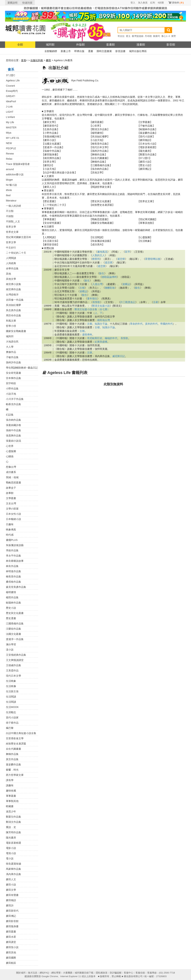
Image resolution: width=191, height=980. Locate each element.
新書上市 (66, 51)
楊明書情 (11, 592)
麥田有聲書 (12, 895)
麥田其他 (11, 952)
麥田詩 (10, 905)
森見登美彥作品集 (16, 587)
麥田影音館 (12, 921)
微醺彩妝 (110, 288)
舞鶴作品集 (12, 754)
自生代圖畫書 (14, 749)
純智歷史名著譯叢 (16, 744)
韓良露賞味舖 (14, 864)
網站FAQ (44, 973)
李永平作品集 (14, 556)
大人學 (10, 347)
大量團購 (68, 973)
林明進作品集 (14, 571)
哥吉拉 (121, 36)
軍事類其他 (12, 801)
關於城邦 (21, 973)
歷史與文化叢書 (15, 613)
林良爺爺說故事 (15, 561)
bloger (9, 180)
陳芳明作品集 (14, 832)
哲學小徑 (11, 326)
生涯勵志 (11, 712)
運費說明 (12, 3)
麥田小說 (11, 885)
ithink (9, 190)
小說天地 (11, 394)
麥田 (48, 60)
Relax (9, 159)
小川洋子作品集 (15, 399)
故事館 (10, 493)
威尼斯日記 (119, 356)
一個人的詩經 (14, 206)
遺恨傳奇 (87, 335)
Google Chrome (50, 976)
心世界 (10, 446)
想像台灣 (11, 467)
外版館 (80, 45)
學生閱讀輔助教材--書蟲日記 (22, 368)
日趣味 (10, 524)
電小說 (10, 858)
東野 (174, 36)
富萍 (127, 252)
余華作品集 (12, 268)
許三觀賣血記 (128, 302)
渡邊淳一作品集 (15, 639)
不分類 (10, 211)
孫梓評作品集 (14, 362)
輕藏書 (10, 806)
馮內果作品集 (14, 874)
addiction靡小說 (15, 174)
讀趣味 (10, 785)
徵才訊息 (33, 973)
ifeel (8, 195)
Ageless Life (13, 80)
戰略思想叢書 (14, 483)
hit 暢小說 (11, 185)
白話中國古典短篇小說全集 (21, 733)
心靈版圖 (11, 451)
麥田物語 (11, 900)
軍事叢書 (11, 796)
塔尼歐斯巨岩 (95, 338)
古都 (82, 288)
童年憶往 (92, 299)
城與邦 (10, 336)
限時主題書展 (104, 51)
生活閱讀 (11, 697)
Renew (10, 154)
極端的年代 (111, 338)
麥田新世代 (12, 911)
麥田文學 (11, 890)
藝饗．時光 (12, 770)
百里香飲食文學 (15, 738)
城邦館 (50, 45)
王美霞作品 (12, 670)
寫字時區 (11, 383)
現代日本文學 (14, 676)
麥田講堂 (11, 942)
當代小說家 (12, 717)
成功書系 (11, 472)
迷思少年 (11, 811)
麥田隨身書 (12, 926)
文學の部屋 (12, 509)
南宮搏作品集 (14, 289)
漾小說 (10, 650)
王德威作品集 (14, 665)
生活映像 (11, 686)
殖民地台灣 (104, 320)
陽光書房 (11, 838)
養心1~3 (166, 36)
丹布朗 (148, 36)
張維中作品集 (14, 430)
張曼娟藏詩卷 (14, 425)
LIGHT (10, 112)
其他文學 (11, 279)
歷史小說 (11, 608)
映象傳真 (11, 530)
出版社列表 (37, 60)
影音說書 (120, 51)
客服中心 (129, 973)
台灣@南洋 (12, 295)
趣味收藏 (11, 791)
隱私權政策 (102, 973)
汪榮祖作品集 (14, 629)
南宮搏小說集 (14, 284)
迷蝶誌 (126, 284)
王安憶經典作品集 (16, 655)
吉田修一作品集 (15, 300)
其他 (8, 274)
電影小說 (11, 848)
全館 (20, 45)
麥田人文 (11, 879)
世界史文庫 (12, 232)
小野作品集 (12, 389)
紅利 (153, 3)
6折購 (161, 3)
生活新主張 (12, 691)
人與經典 (11, 263)
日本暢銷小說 (14, 519)
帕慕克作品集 (14, 404)
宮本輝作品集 (14, 378)
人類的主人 (98, 255)
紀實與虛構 (101, 342)
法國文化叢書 (14, 634)
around (10, 169)
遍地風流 (102, 252)
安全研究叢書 (14, 373)
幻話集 (10, 415)
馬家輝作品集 (14, 869)
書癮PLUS (12, 540)
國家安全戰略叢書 (16, 331)
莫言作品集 (12, 759)
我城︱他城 (12, 477)
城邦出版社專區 (138, 51)
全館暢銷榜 (51, 51)
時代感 (10, 535)
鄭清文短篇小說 (101, 306)
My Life (10, 122)
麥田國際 (11, 958)
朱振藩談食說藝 (15, 545)
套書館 (111, 45)
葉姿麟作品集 (14, 764)
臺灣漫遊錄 (138, 36)
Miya (9, 133)
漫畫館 (141, 45)
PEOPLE (11, 148)
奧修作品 (11, 352)
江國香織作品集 (15, 624)
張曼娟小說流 (14, 441)
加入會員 (143, 3)
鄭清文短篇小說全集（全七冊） (92, 309)
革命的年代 (136, 324)
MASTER (11, 127)
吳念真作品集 (14, 310)
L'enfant (10, 117)
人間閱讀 (11, 258)
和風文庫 (11, 321)
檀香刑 (96, 259)
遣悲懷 (121, 259)
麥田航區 (11, 963)
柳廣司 (157, 36)
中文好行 (11, 248)
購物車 (178, 3)
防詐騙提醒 (116, 973)
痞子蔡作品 (12, 723)
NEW (9, 143)
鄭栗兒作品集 (14, 817)
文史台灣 (11, 503)
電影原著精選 (14, 843)
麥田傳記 (11, 916)
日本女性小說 (14, 514)
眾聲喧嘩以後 (153, 259)
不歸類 (10, 216)
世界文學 (11, 227)
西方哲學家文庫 (15, 775)
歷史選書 (11, 618)
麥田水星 (11, 937)
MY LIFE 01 (13, 138)
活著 (156, 302)
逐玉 (128, 36)
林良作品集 (12, 566)
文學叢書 (11, 498)
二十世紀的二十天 (16, 253)
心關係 (10, 456)
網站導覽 (56, 973)
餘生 (102, 273)
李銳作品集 (12, 550)
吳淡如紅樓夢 (14, 305)
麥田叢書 (11, 932)
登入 (133, 3)
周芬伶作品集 (14, 315)
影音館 (171, 45)
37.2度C (11, 75)
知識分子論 (101, 324)
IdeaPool (11, 101)
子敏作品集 (12, 357)
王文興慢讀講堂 (15, 660)
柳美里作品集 (14, 577)
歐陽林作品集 (14, 603)
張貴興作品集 (14, 436)
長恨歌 (96, 302)
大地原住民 (12, 342)
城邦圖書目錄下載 (84, 973)
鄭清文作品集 (14, 822)
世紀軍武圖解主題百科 (19, 237)
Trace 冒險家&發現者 (18, 164)
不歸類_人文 (13, 221)
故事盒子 (11, 488)
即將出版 (79, 51)
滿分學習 (11, 644)
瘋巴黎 (10, 728)
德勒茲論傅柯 (109, 277)
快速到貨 (27, 3)
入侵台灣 (97, 284)
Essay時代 (12, 91)
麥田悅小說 (12, 947)
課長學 (10, 780)
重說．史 (11, 827)
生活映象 (11, 681)
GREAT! (11, 96)
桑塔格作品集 (14, 582)
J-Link (9, 107)
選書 (91, 51)
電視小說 (11, 853)
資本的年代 (151, 324)
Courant (10, 86)
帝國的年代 (167, 324)
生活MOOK (12, 707)
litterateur (11, 201)
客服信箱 (140, 973)
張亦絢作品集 (14, 420)
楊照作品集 (12, 597)
